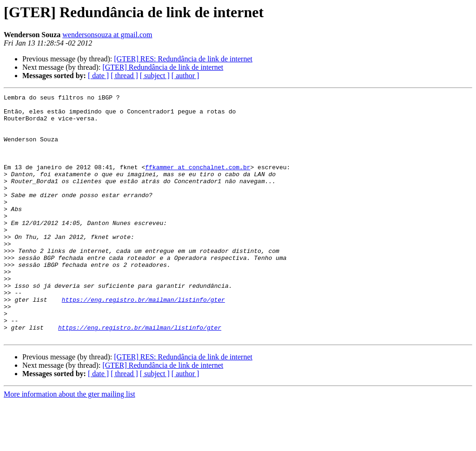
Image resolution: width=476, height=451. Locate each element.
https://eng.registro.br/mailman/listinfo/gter (143, 341)
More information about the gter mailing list (69, 443)
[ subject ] (155, 76)
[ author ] (185, 76)
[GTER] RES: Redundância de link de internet (183, 59)
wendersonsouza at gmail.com (107, 35)
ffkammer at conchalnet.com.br (198, 182)
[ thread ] (124, 76)
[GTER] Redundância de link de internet (163, 67)
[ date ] (98, 76)
